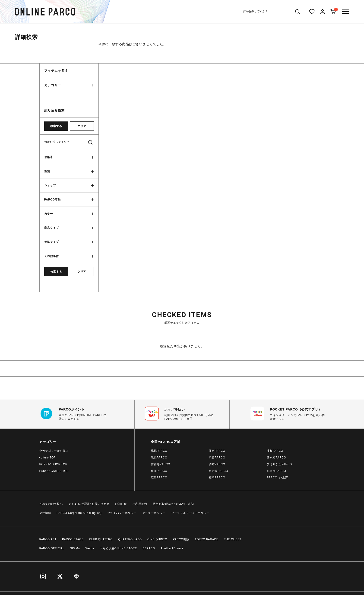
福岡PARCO (217, 477)
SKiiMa (75, 548)
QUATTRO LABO (130, 539)
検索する (56, 126)
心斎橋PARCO (276, 471)
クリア (82, 126)
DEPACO (149, 548)
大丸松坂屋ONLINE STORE (118, 548)
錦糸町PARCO (276, 458)
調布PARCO (217, 464)
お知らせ (121, 504)
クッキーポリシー (154, 513)
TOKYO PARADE (207, 539)
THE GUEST (233, 539)
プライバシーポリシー (122, 513)
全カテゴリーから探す (54, 451)
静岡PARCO (159, 471)
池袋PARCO (159, 458)
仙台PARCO (217, 451)
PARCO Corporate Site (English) (79, 513)
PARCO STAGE (73, 539)
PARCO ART (48, 539)
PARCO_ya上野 (277, 477)
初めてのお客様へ (51, 504)
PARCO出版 (181, 539)
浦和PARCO (275, 451)
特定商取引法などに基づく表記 (173, 504)
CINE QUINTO (157, 539)
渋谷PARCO (217, 458)
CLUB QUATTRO (101, 539)
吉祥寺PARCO (160, 464)
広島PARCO (159, 477)
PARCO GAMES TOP (54, 471)
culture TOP (48, 458)
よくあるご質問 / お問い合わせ (89, 504)
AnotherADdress (172, 548)
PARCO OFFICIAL (52, 548)
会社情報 (45, 513)
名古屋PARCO (218, 471)
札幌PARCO (159, 451)
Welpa (90, 548)
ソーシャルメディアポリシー (190, 513)
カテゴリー (53, 85)
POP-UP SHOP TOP (53, 464)
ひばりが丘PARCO (279, 464)
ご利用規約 (140, 504)
